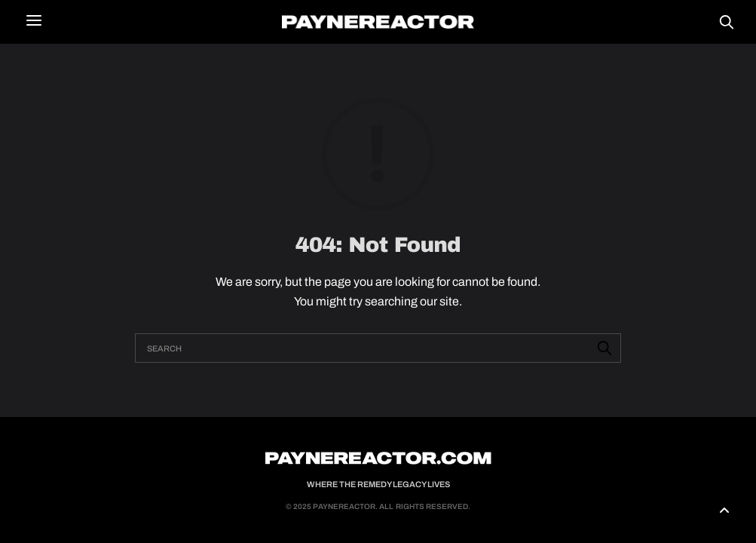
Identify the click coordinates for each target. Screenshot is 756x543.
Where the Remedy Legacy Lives (378, 484)
